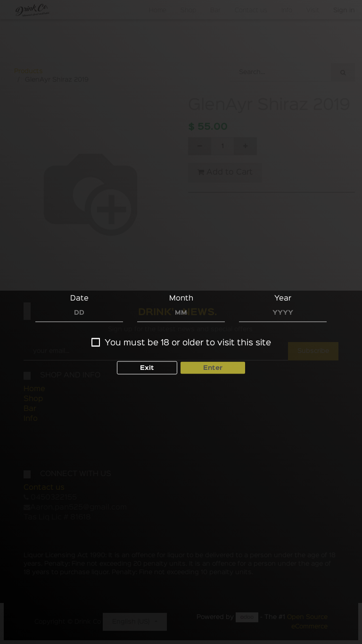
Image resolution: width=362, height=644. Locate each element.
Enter (213, 368)
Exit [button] (147, 368)
